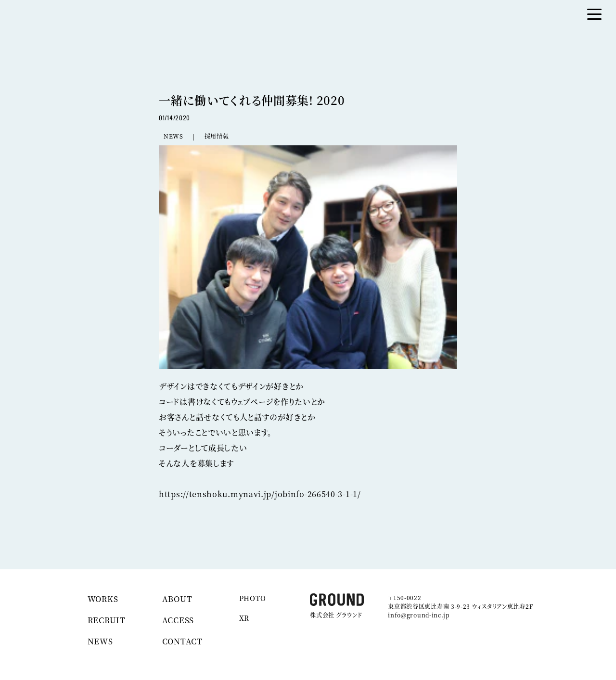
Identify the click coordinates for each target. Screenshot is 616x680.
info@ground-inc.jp (419, 615)
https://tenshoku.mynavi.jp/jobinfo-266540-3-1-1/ (260, 494)
